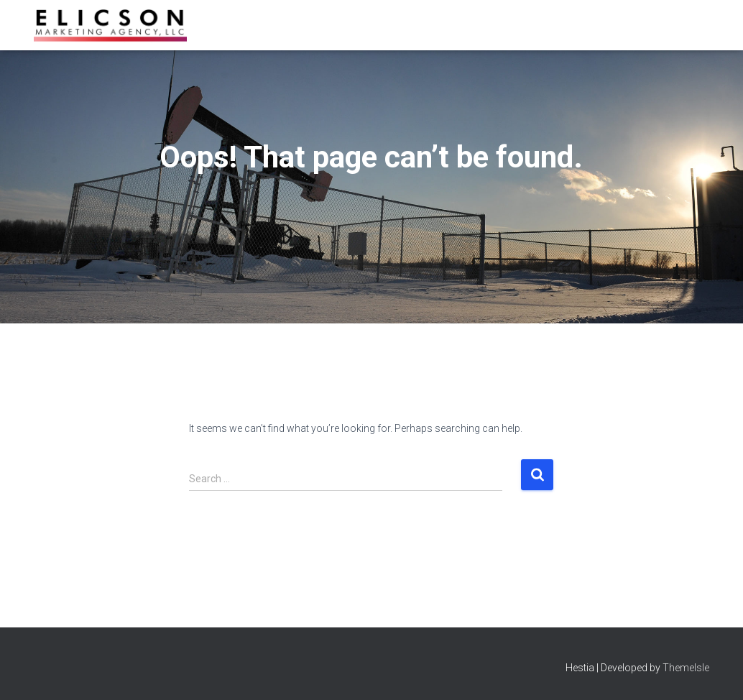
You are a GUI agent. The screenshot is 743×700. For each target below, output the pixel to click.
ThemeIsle (686, 668)
